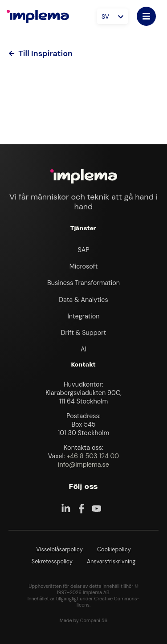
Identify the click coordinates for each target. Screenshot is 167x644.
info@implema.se (83, 465)
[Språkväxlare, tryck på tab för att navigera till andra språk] (112, 16)
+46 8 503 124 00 (93, 456)
